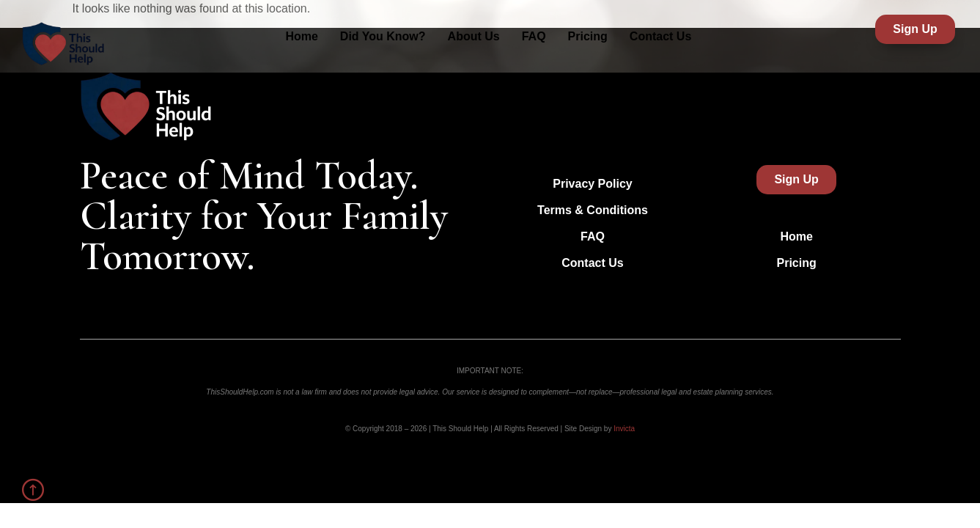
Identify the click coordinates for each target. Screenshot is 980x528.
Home (301, 36)
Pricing (588, 36)
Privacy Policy (593, 184)
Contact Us (660, 36)
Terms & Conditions (593, 210)
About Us (474, 36)
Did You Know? (383, 36)
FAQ (534, 36)
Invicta (624, 429)
